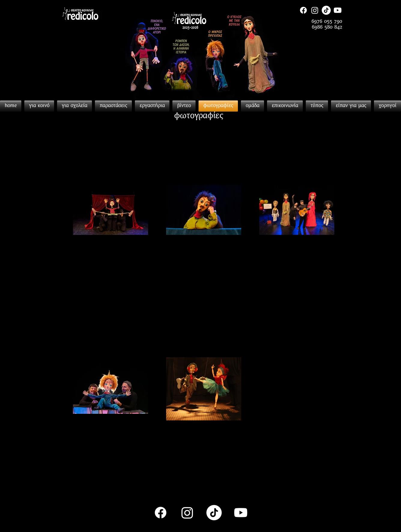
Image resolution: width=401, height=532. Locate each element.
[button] (317, 106)
